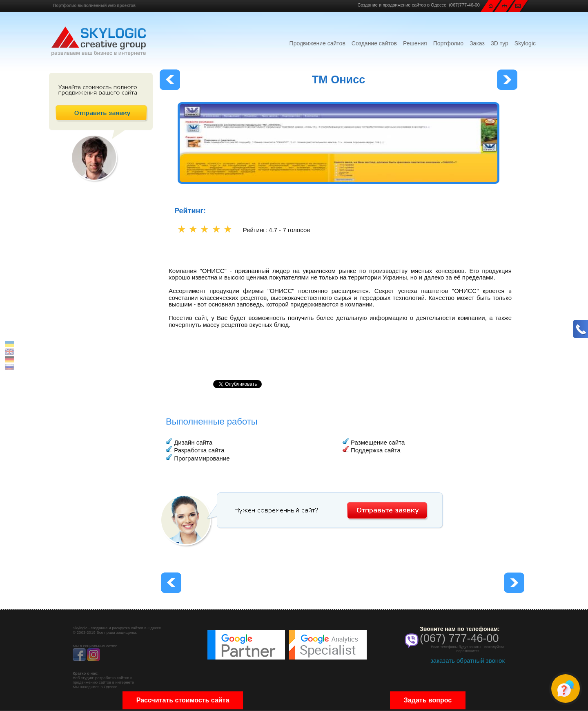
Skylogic (525, 43)
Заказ (477, 43)
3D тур (500, 43)
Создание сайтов (374, 43)
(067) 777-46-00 (459, 638)
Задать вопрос (428, 700)
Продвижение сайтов (317, 43)
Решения (415, 43)
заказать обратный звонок (468, 661)
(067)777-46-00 (464, 5)
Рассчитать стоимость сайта (183, 700)
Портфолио (449, 43)
